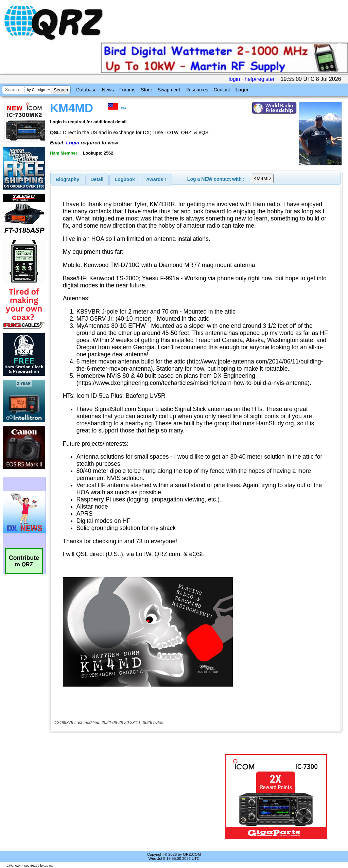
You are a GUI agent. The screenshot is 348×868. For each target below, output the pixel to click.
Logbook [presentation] (125, 179)
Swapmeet (169, 90)
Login (242, 90)
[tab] (68, 179)
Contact (222, 90)
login (234, 79)
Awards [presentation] (156, 179)
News (108, 90)
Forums (127, 90)
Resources (197, 90)
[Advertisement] (134, 797)
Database (86, 90)
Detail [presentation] (97, 179)
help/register (260, 79)
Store (146, 90)
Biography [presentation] (68, 179)
